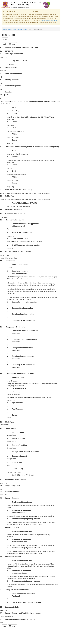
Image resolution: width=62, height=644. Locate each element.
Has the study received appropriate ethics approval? (26, 225)
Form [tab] (5, 40)
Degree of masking (19, 445)
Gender (15, 415)
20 (1, 480)
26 (1, 607)
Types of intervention (20, 265)
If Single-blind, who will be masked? (26, 452)
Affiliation (16, 134)
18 (1, 422)
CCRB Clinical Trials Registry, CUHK (15, 29)
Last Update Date (12, 607)
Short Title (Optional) (13, 210)
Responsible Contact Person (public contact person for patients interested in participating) (30, 102)
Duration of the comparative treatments (23, 357)
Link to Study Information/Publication (27, 603)
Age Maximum (17, 409)
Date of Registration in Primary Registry (21, 619)
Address (15, 114)
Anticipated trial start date (15, 480)
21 (1, 486)
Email (14, 128)
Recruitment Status (13, 492)
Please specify (18, 469)
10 (1, 196)
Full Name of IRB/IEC (20, 239)
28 (1, 619)
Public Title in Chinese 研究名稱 (24, 203)
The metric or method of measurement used (21, 511)
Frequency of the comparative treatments (24, 366)
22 (1, 492)
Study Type (10, 422)
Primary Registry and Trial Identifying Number (23, 613)
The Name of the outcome (22, 502)
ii (7, 114)
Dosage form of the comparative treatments (25, 340)
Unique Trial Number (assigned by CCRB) (21, 48)
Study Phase (17, 462)
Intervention (10, 261)
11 (1, 210)
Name (14, 107)
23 (1, 498)
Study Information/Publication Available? (24, 595)
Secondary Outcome (13, 557)
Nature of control (19, 439)
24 (1, 557)
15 (1, 261)
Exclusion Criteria (19, 388)
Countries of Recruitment (15, 214)
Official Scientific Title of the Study (19, 190)
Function (9, 92)
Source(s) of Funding (13, 74)
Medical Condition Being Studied (18, 252)
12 (1, 214)
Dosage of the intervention (22, 308)
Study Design (11, 428)
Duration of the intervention (23, 314)
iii (7, 122)
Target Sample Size (13, 486)
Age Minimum (17, 403)
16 (1, 327)
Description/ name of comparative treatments (25, 332)
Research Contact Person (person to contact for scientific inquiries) (32, 147)
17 (1, 374)
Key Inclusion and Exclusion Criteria (20, 374)
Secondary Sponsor (13, 86)
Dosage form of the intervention (24, 302)
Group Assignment (19, 456)
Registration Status (19, 61)
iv (7, 128)
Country (15, 140)
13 (1, 220)
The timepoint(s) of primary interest (26, 519)
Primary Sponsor (12, 80)
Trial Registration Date (14, 54)
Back (4, 44)
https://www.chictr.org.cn (50, 21)
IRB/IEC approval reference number (26, 245)
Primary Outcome (12, 498)
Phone (14, 122)
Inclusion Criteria (19, 377)
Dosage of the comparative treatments (22, 349)
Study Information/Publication (17, 590)
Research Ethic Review (15, 220)
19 (1, 428)
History (12, 44)
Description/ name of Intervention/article (20, 272)
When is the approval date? (23, 233)
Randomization (18, 432)
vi (7, 140)
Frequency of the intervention (24, 320)
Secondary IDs (11, 67)
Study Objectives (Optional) (23, 475)
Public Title (10, 196)
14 (1, 252)
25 (1, 590)
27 (1, 613)
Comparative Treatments (15, 327)
